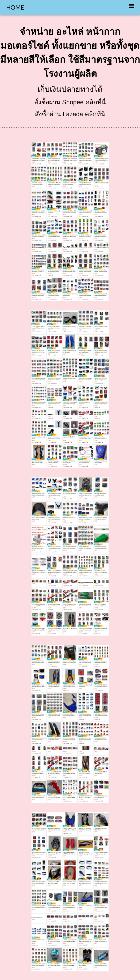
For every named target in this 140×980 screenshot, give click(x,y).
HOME (15, 7)
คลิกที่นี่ (95, 102)
